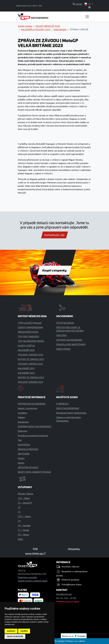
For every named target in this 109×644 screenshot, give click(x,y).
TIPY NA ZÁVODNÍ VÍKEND (31, 341)
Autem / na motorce (28, 408)
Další (20, 539)
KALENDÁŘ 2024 (26, 373)
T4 (19, 521)
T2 (19, 507)
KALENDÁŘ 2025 (26, 368)
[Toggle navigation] (87, 17)
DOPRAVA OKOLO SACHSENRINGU (35, 426)
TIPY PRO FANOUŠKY (28, 336)
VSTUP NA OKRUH (65, 323)
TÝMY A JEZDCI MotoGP (30, 323)
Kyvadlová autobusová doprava (33, 435)
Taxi (20, 440)
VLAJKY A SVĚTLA (26, 346)
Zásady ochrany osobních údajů (33, 581)
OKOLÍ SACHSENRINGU (68, 408)
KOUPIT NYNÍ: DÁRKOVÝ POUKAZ (34, 472)
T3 (19, 512)
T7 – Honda (23, 530)
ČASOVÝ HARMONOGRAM (30, 327)
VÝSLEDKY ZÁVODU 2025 (30, 364)
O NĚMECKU (62, 404)
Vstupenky (74, 549)
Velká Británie (60, 29)
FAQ (35, 549)
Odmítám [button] (24, 631)
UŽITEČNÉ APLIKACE (28, 467)
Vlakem (21, 417)
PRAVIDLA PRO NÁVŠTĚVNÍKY (71, 344)
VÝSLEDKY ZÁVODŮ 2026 (30, 355)
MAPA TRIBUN (63, 349)
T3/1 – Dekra (24, 516)
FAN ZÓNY (61, 335)
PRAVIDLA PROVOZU (28, 449)
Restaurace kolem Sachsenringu (71, 413)
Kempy (21, 463)
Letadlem (22, 413)
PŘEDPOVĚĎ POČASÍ (28, 332)
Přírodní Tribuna (25, 494)
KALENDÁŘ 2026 (26, 350)
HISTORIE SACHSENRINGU (69, 340)
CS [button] (88, 4)
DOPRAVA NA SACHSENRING (32, 404)
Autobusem (23, 422)
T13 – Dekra (24, 498)
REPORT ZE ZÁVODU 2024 (31, 377)
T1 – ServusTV (25, 503)
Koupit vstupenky (55, 270)
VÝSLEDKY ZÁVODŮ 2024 (30, 382)
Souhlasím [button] (11, 631)
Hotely (21, 458)
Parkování (23, 431)
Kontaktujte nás (54, 235)
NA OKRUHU (24, 445)
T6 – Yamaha (24, 525)
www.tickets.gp (35, 553)
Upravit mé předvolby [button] (15, 636)
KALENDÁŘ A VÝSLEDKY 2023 (36, 29)
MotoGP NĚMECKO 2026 (48, 26)
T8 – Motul (23, 535)
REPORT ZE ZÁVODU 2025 (31, 359)
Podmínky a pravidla (27, 577)
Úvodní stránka (25, 26)
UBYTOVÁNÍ (24, 454)
